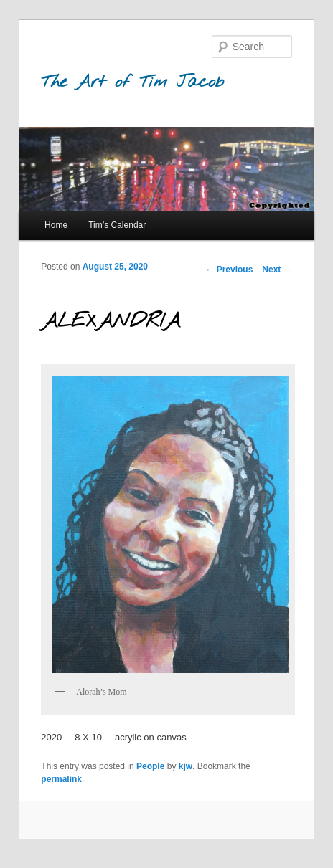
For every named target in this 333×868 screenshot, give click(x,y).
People (150, 766)
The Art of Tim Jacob (132, 82)
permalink (61, 779)
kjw (186, 766)
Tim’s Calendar (117, 225)
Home (56, 225)
